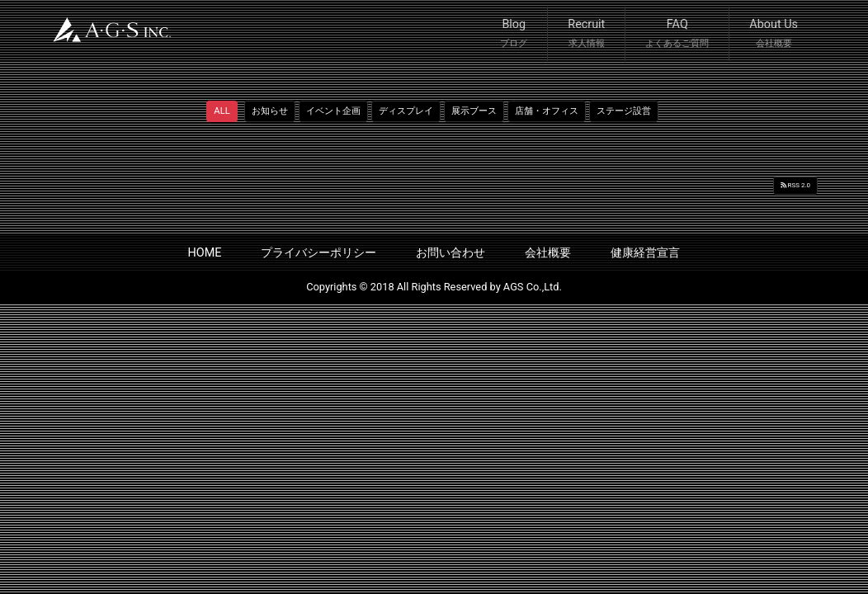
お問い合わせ (451, 253)
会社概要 (548, 253)
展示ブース (474, 111)
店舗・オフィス (547, 111)
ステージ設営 (624, 111)
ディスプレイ (406, 111)
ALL (222, 111)
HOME (205, 253)
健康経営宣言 (645, 253)
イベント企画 (333, 111)
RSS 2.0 (796, 185)
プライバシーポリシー (318, 253)
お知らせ (270, 111)
